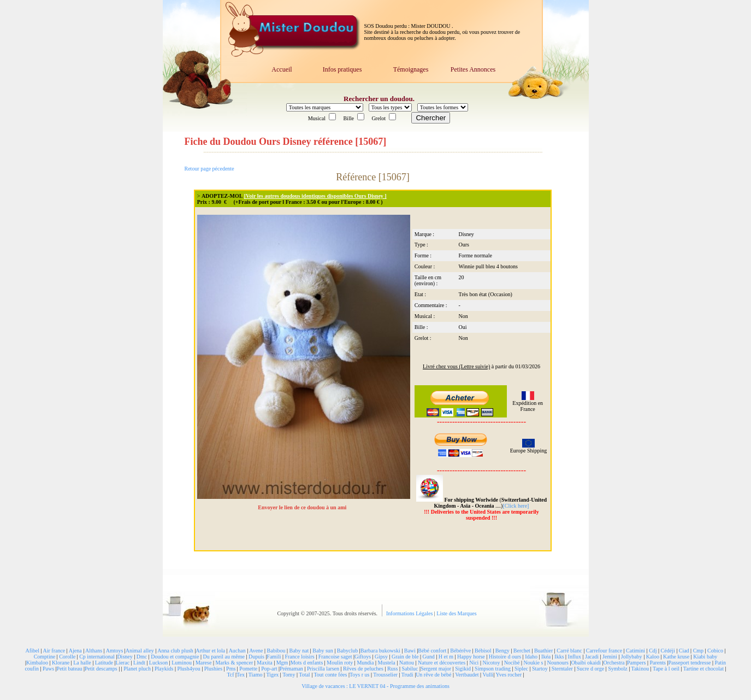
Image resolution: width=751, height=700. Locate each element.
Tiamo (256, 675)
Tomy (289, 675)
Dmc (142, 657)
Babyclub (347, 651)
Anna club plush (175, 651)
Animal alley (140, 651)
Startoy (540, 669)
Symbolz (618, 669)
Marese (203, 663)
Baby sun (323, 651)
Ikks (559, 657)
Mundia (365, 663)
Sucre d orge (590, 669)
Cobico (715, 651)
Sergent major (436, 669)
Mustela (387, 663)
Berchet (522, 651)
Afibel (32, 651)
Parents (657, 663)
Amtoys (115, 651)
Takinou (640, 669)
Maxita (264, 663)
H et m (446, 657)
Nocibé (512, 663)
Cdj (653, 651)
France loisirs (299, 657)
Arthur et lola (210, 651)
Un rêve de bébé (433, 675)
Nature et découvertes (442, 663)
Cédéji (668, 651)
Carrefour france (604, 651)
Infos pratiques (342, 69)
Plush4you (188, 669)
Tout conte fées (330, 675)
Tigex (272, 675)
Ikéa (546, 657)
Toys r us (360, 675)
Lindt (139, 663)
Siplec (521, 669)
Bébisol (483, 651)
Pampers (636, 663)
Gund (428, 657)
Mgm (282, 663)
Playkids (164, 669)
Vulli (488, 675)
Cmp (698, 651)
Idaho (531, 657)
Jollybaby (632, 657)
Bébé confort (432, 651)
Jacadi (592, 657)
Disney (125, 657)
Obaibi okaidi (586, 663)
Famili (274, 657)
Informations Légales (410, 613)
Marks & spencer (234, 663)
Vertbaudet (467, 675)
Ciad (684, 651)
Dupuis (256, 657)
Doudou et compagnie (175, 657)
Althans (94, 651)
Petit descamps (101, 669)
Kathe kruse (676, 657)
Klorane (61, 663)
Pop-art (269, 669)
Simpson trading (493, 669)
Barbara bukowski (380, 651)
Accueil (282, 69)
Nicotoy (491, 663)
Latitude (104, 663)
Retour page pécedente (209, 169)
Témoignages (411, 69)
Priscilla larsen (323, 669)
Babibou (276, 651)
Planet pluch (137, 669)
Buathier (543, 651)
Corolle (67, 657)
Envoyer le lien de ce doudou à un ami (303, 507)
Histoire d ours (505, 657)
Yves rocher (508, 675)
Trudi (407, 675)
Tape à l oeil (666, 669)
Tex (241, 675)
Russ (392, 669)
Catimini (635, 651)
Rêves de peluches (363, 669)
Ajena (75, 651)
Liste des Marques (456, 613)
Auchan (237, 651)
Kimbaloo (37, 663)
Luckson (158, 663)
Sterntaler (562, 669)
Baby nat (299, 651)
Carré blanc (569, 651)
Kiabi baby (705, 657)
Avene (256, 651)
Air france (54, 651)
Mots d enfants (307, 663)
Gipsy (381, 657)
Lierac (123, 663)
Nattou (407, 663)
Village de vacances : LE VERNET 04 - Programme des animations (375, 686)
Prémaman (291, 669)
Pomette (248, 669)
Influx (575, 657)
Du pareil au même (224, 657)
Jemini (610, 657)
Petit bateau (70, 669)
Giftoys (363, 657)
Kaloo (653, 657)
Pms (231, 669)
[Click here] (516, 506)
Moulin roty (340, 663)
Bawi (410, 651)
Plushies (213, 669)
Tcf (230, 675)
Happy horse (471, 657)
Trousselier (385, 675)
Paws (48, 669)
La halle (82, 663)
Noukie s (534, 663)
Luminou (182, 663)
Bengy (502, 651)
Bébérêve (460, 651)
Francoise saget (335, 657)
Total (304, 675)
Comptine (45, 657)
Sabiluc (410, 669)
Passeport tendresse (689, 663)
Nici (474, 663)
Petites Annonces (473, 69)
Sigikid (463, 669)
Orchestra (614, 663)
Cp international (97, 657)
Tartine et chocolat (703, 669)
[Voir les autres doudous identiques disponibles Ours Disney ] (315, 196)
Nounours (557, 663)
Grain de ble (405, 657)
